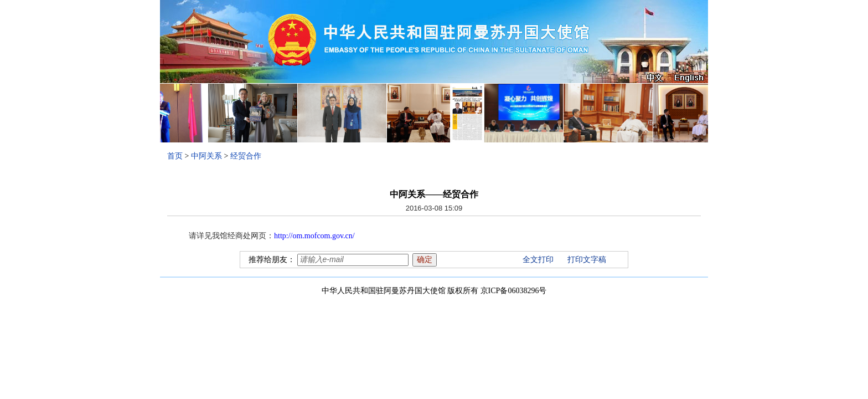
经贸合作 (246, 156)
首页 (175, 156)
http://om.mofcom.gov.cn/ (314, 236)
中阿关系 (206, 156)
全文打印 (538, 260)
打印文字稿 (587, 260)
